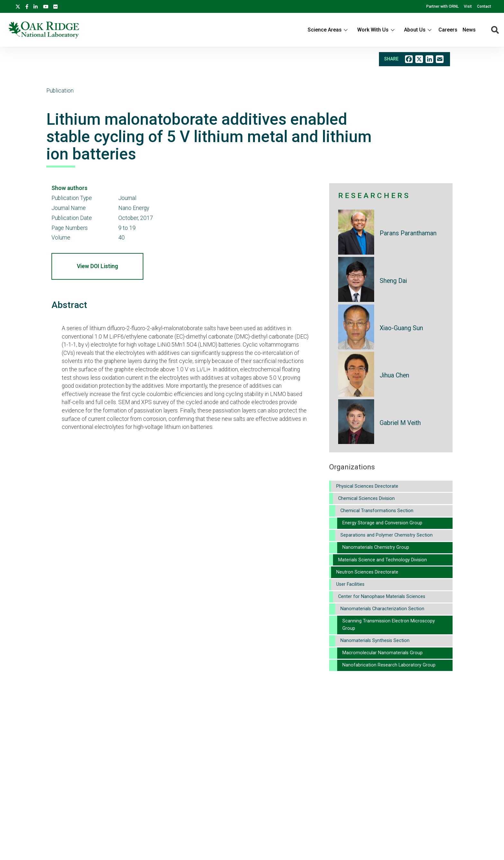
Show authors (69, 188)
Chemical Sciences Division (366, 498)
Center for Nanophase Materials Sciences (382, 597)
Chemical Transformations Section (377, 511)
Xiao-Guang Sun (401, 328)
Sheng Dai (393, 281)
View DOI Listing (97, 266)
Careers (448, 30)
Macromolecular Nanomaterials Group (382, 653)
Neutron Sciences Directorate (367, 572)
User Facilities (350, 584)
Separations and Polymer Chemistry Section (387, 535)
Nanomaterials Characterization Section (382, 609)
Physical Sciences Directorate (367, 486)
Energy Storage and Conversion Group (382, 523)
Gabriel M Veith (400, 423)
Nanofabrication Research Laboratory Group (389, 665)
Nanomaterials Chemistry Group (376, 547)
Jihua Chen (394, 375)
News (469, 30)
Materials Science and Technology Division (382, 560)
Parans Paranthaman (408, 233)
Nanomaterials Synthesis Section (375, 641)
